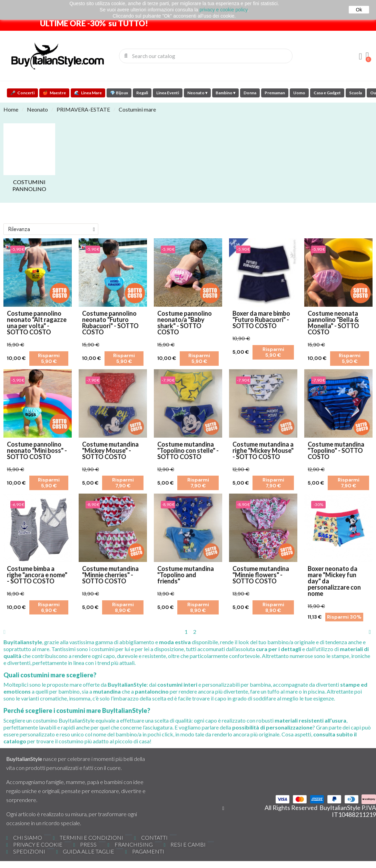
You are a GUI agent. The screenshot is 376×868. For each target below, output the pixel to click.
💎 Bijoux (119, 93)
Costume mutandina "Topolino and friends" (186, 575)
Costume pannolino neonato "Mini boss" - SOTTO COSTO (37, 450)
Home (11, 109)
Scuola (355, 93)
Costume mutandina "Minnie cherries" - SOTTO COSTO (110, 575)
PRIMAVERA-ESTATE (83, 109)
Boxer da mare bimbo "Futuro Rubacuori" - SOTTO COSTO (261, 319)
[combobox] (206, 56)
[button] (367, 56)
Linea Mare (88, 93)
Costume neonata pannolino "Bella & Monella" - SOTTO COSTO (333, 323)
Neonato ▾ (197, 93)
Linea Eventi (168, 93)
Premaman (275, 93)
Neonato (37, 109)
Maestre (54, 93)
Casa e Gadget (327, 93)
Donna (250, 93)
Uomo (299, 93)
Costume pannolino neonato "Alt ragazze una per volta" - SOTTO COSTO (37, 323)
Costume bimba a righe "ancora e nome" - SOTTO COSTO (37, 575)
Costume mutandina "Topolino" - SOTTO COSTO (336, 450)
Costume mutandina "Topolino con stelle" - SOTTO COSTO (188, 450)
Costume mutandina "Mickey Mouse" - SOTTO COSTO (110, 450)
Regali (142, 93)
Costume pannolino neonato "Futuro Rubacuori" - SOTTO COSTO (110, 323)
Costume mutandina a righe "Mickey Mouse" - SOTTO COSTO (263, 450)
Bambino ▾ (225, 93)
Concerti (22, 93)
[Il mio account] (360, 57)
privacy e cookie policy (223, 10)
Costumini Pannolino (29, 185)
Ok (359, 10)
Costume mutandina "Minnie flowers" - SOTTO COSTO (261, 575)
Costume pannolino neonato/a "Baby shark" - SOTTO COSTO (185, 323)
